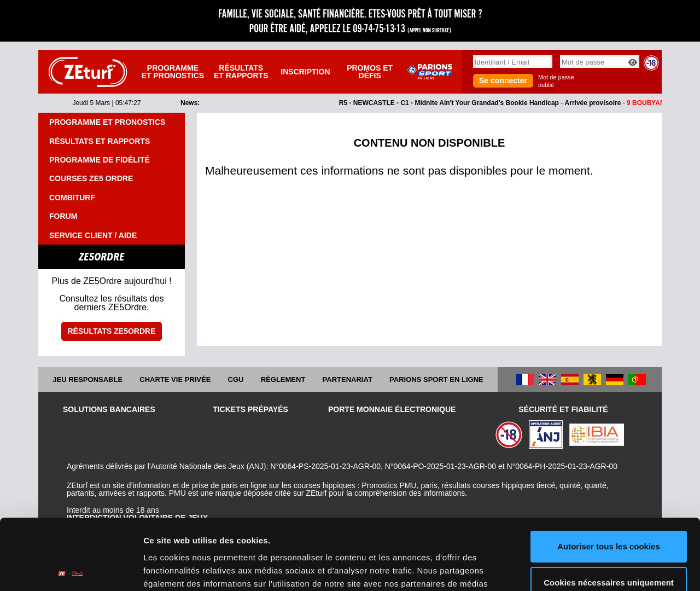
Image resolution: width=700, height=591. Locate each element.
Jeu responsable (87, 379)
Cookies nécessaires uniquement (609, 511)
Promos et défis (370, 72)
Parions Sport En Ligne (436, 379)
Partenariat (348, 379)
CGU (236, 379)
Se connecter (503, 80)
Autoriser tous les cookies (609, 476)
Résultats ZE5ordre (111, 331)
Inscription (305, 72)
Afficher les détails (180, 569)
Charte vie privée (175, 379)
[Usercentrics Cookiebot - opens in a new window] (71, 570)
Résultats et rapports (241, 72)
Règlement (283, 379)
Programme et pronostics (173, 72)
